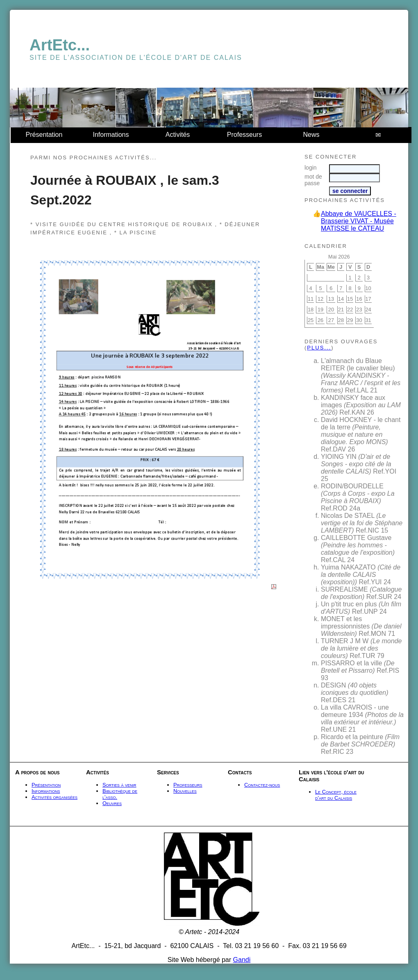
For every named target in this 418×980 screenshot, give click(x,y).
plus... (319, 348)
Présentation (44, 135)
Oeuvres (112, 803)
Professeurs (244, 135)
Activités (178, 135)
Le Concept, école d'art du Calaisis (336, 795)
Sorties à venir (119, 785)
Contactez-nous (262, 785)
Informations (111, 135)
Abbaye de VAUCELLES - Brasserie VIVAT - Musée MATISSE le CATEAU (359, 221)
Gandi (242, 960)
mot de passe (313, 180)
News (311, 135)
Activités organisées (55, 797)
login (311, 168)
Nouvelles (185, 791)
